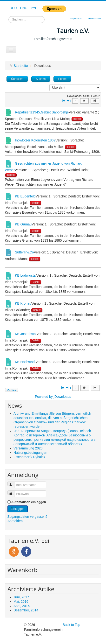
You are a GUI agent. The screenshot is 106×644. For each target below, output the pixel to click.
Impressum (76, 18)
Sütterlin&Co (24, 252)
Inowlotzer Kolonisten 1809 (35, 140)
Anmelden (15, 521)
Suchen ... (9, 16)
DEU (14, 8)
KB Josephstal (26, 334)
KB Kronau (23, 303)
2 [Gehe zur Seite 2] (75, 101)
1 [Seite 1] (71, 101)
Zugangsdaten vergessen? (27, 517)
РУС (34, 8)
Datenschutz (95, 18)
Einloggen (18, 509)
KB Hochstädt (25, 362)
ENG (24, 8)
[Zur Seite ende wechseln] (95, 101)
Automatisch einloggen (29, 502)
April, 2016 (22, 606)
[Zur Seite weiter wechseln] (84, 101)
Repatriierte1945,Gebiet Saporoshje (42, 112)
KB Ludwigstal (26, 275)
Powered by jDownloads (53, 397)
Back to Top (71, 625)
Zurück (12, 390)
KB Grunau (23, 224)
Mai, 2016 (21, 602)
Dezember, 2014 (26, 610)
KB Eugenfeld (25, 196)
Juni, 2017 (21, 597)
